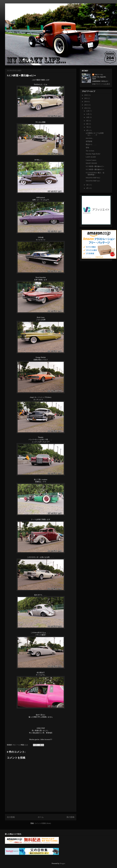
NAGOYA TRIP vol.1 (93, 181)
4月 (88, 188)
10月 (88, 117)
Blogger (62, 863)
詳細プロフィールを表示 (101, 84)
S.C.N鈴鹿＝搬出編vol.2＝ (95, 166)
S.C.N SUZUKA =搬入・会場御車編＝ (95, 174)
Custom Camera (91, 160)
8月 (88, 124)
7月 (88, 127)
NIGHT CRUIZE (91, 163)
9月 (88, 121)
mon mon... (89, 138)
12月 (88, 111)
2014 (86, 102)
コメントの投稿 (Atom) (43, 823)
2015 (86, 98)
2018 (86, 95)
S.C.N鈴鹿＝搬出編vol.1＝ (95, 169)
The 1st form (90, 151)
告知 (87, 148)
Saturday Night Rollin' (93, 154)
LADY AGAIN (91, 157)
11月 (88, 114)
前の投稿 (70, 817)
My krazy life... (21, 8)
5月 (88, 185)
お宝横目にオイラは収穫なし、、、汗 (95, 134)
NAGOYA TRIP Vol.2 (93, 178)
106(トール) (99, 75)
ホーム (41, 817)
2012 (86, 108)
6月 (88, 130)
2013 (86, 105)
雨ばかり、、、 (91, 144)
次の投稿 (11, 817)
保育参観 (89, 141)
